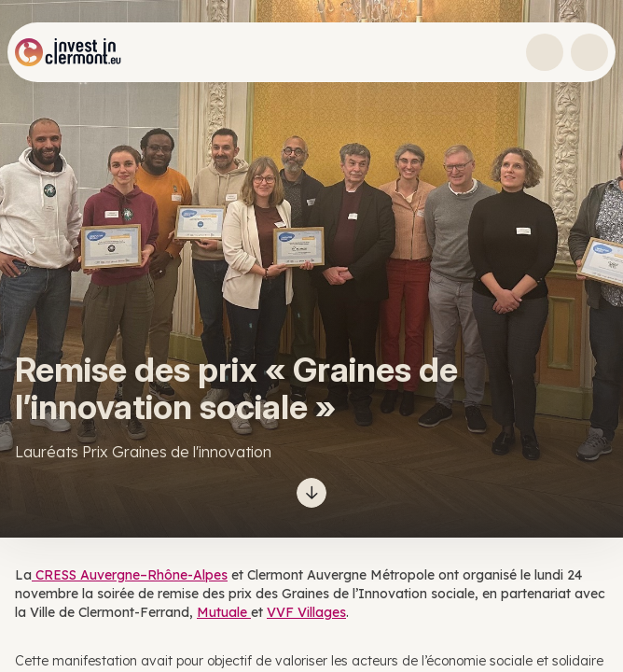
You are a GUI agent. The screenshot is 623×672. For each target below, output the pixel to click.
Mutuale (224, 612)
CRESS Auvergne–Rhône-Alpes (130, 575)
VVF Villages (306, 612)
